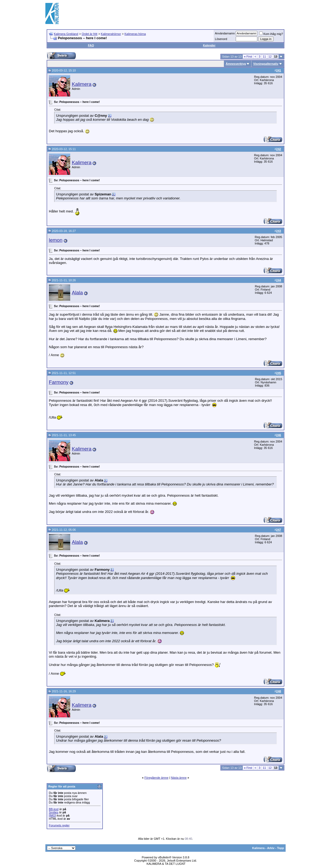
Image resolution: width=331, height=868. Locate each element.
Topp (281, 848)
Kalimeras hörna (135, 34)
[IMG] (52, 815)
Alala (77, 293)
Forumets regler (59, 825)
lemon (56, 240)
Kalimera (82, 84)
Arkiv (271, 848)
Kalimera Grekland (66, 34)
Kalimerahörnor (111, 34)
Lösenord (221, 39)
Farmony (59, 382)
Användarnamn (225, 33)
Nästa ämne (179, 778)
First (248, 57)
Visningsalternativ (266, 64)
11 (264, 57)
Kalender (209, 45)
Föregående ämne (156, 778)
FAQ (91, 45)
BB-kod (54, 809)
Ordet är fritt (90, 34)
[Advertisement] (188, 13)
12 (270, 57)
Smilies (54, 812)
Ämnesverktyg (236, 64)
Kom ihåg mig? (271, 34)
